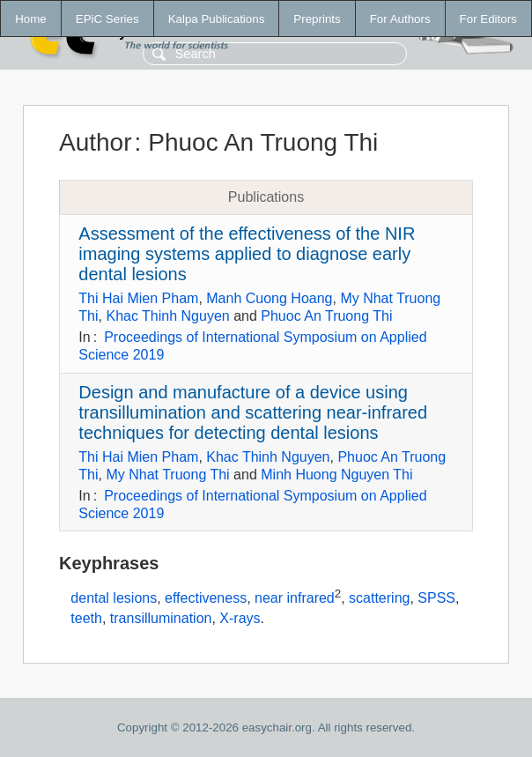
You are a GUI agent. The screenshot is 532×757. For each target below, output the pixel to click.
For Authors (400, 19)
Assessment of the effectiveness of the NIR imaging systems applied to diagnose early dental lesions (247, 254)
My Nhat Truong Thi (167, 475)
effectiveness (206, 599)
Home (31, 19)
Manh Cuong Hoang (269, 298)
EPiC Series (107, 19)
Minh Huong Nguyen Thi (336, 475)
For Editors (488, 19)
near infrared (295, 599)
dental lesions (114, 599)
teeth (86, 618)
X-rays (240, 618)
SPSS (436, 599)
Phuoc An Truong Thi (326, 316)
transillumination (161, 618)
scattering (379, 599)
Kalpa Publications (217, 19)
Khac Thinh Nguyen (167, 316)
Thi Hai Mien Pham (138, 298)
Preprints (317, 19)
